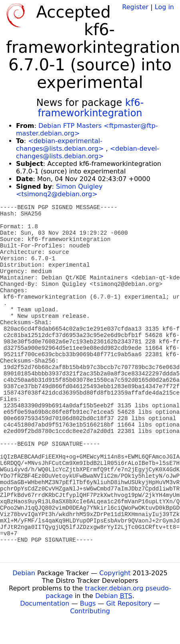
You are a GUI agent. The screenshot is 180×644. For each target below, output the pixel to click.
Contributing (90, 611)
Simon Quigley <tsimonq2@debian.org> (59, 190)
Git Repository (129, 603)
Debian (24, 573)
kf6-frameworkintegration (91, 108)
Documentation (45, 603)
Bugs (88, 603)
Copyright (115, 573)
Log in (164, 7)
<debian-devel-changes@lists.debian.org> (88, 152)
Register (135, 7)
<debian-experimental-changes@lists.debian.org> (60, 145)
